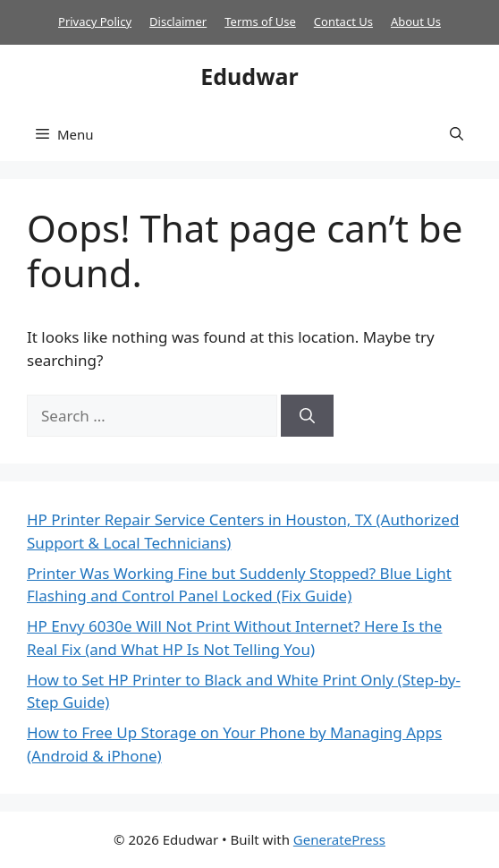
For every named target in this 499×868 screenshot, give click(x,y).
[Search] (307, 416)
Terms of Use (260, 21)
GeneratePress (339, 839)
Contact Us (343, 21)
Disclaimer (178, 21)
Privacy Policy (95, 21)
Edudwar (249, 76)
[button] (457, 134)
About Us (416, 21)
